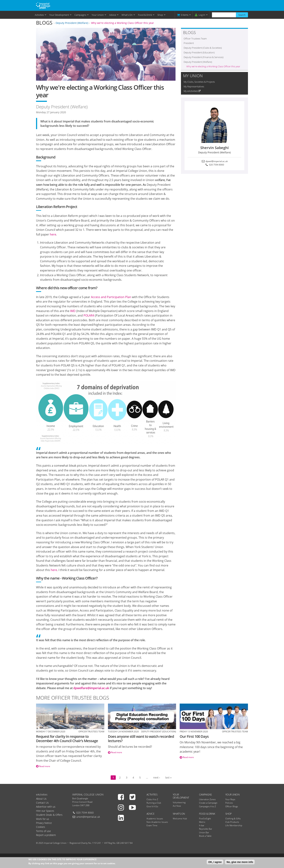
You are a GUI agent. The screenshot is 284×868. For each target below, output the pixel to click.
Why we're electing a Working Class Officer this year (123, 23)
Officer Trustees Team (195, 39)
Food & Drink (145, 15)
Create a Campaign (208, 803)
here (53, 234)
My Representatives (194, 86)
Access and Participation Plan (111, 297)
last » (168, 777)
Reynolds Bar (206, 829)
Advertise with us (46, 807)
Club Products (232, 822)
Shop (160, 15)
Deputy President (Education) (199, 52)
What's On (127, 15)
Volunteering (179, 802)
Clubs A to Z (152, 799)
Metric (202, 822)
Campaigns (80, 15)
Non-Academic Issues (157, 822)
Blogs (44, 23)
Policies (229, 803)
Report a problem (46, 835)
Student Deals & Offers (49, 815)
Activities (39, 15)
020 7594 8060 (215, 165)
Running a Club (154, 803)
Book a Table (205, 836)
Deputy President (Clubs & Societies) (203, 48)
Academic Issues (155, 819)
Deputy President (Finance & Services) (204, 57)
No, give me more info (240, 862)
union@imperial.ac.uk (88, 817)
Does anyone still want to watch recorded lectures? (141, 739)
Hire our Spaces (45, 811)
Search (242, 15)
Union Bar (204, 832)
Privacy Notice (44, 823)
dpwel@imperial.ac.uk (214, 161)
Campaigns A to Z (207, 806)
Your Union (98, 15)
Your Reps (230, 799)
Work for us (43, 819)
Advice (113, 15)
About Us (41, 799)
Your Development (59, 15)
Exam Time (152, 825)
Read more (43, 766)
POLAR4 (89, 315)
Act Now (177, 806)
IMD (73, 311)
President (189, 43)
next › (157, 777)
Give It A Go (152, 806)
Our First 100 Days (194, 736)
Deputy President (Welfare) (72, 23)
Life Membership (234, 825)
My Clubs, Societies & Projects (199, 82)
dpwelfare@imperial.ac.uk (91, 688)
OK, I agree (215, 862)
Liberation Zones (207, 799)
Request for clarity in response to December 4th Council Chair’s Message (67, 739)
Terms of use (43, 831)
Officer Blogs (232, 806)
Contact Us (42, 803)
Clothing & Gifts (233, 819)
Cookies (41, 827)
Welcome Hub (180, 819)
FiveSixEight (205, 819)
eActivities (42, 794)
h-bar (202, 825)
